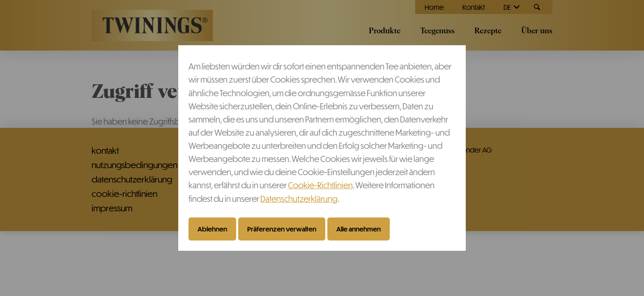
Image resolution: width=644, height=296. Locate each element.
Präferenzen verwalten (282, 229)
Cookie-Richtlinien (320, 185)
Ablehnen (212, 229)
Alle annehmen (359, 229)
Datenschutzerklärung (299, 199)
